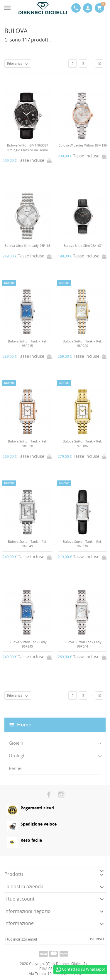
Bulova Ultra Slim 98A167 (83, 246)
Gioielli (16, 743)
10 (99, 64)
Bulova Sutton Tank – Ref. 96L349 (28, 544)
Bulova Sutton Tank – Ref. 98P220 (82, 343)
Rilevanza (19, 64)
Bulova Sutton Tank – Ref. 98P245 (28, 343)
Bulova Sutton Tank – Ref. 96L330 (82, 544)
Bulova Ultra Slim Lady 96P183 (27, 246)
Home (24, 724)
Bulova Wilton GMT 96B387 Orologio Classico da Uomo (27, 147)
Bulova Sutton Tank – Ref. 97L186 (82, 443)
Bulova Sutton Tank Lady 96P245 (28, 644)
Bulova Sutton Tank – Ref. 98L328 (28, 443)
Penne (15, 768)
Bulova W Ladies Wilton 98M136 (83, 145)
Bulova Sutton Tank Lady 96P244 (82, 644)
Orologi (16, 756)
